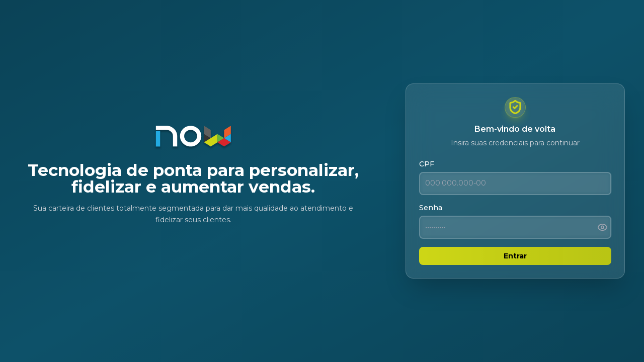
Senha (431, 208)
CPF (427, 164)
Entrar (515, 256)
